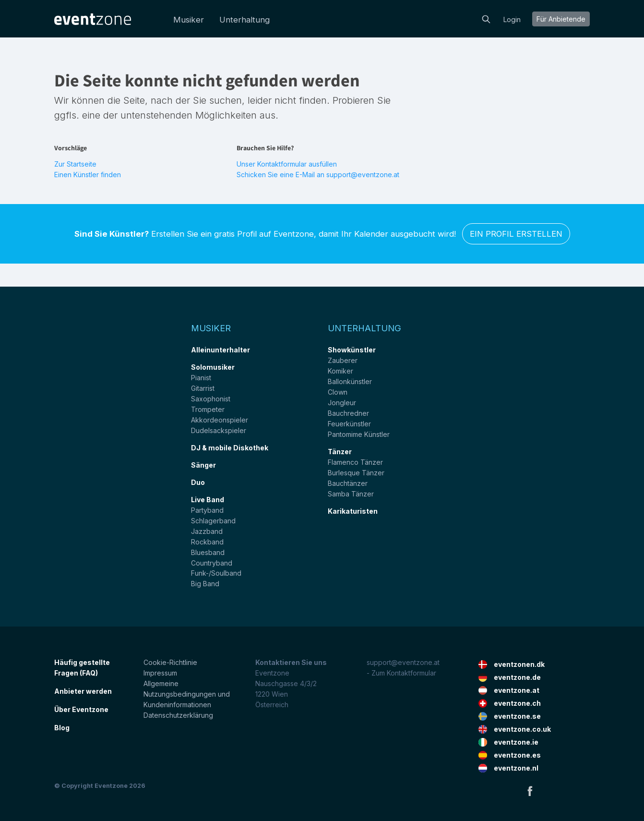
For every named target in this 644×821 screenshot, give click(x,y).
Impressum (160, 673)
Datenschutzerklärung (178, 715)
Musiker (189, 20)
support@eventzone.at (403, 662)
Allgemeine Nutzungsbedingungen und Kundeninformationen (187, 694)
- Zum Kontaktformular (401, 673)
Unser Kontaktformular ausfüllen (287, 164)
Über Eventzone (81, 709)
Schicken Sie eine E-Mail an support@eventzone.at (318, 175)
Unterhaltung (244, 20)
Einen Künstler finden (88, 175)
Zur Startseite (75, 164)
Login (512, 19)
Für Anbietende (561, 19)
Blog (62, 728)
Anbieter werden (83, 691)
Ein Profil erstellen (516, 234)
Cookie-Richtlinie (170, 662)
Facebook (530, 791)
